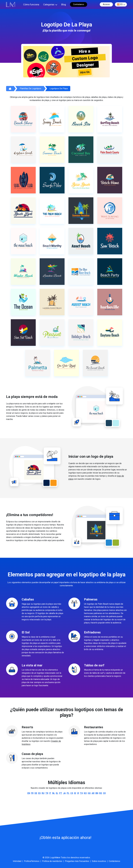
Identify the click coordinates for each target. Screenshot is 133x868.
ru (43, 793)
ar (93, 793)
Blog (64, 4)
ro (101, 793)
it (50, 793)
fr (32, 793)
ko (85, 793)
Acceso (106, 4)
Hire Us (85, 72)
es (120, 4)
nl (54, 793)
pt (61, 793)
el (57, 793)
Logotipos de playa (59, 89)
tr (47, 793)
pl (68, 793)
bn (97, 793)
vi (78, 793)
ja (64, 793)
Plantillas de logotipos (30, 89)
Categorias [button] (49, 4)
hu (89, 793)
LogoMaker (55, 858)
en (29, 793)
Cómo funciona (31, 4)
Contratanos (79, 4)
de (36, 793)
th (81, 793)
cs (72, 793)
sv (104, 793)
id (75, 793)
